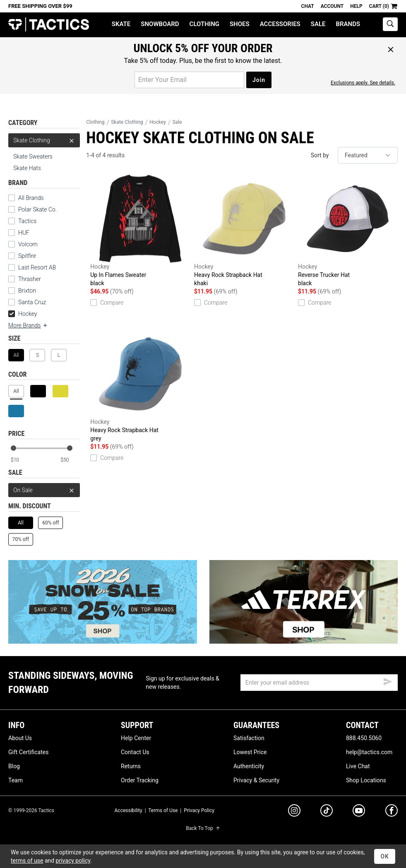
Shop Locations (366, 780)
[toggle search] (390, 24)
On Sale (44, 490)
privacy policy (73, 861)
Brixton (27, 291)
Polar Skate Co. (37, 209)
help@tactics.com (369, 752)
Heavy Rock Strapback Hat (244, 231)
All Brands (31, 198)
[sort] (368, 155)
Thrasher (30, 279)
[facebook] (392, 812)
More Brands (28, 325)
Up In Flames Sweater (140, 231)
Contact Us (135, 752)
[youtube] (359, 812)
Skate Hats (27, 168)
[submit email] (388, 680)
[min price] (20, 460)
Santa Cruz (32, 302)
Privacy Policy (199, 810)
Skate (121, 24)
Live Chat (358, 766)
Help (356, 6)
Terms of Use (163, 810)
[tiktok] (327, 812)
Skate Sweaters (33, 156)
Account (332, 6)
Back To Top (203, 828)
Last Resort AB (37, 267)
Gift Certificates (28, 752)
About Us (20, 738)
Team (16, 780)
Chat (308, 6)
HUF (24, 233)
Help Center (136, 738)
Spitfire (27, 256)
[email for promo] (189, 80)
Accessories (280, 24)
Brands (348, 24)
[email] (319, 683)
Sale (318, 24)
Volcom (28, 244)
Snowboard (160, 24)
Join (259, 80)
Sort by (320, 155)
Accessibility (129, 810)
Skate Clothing (44, 140)
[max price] (70, 460)
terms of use (27, 861)
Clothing (204, 24)
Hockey (23, 314)
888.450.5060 (364, 738)
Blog (14, 766)
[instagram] (294, 812)
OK (385, 856)
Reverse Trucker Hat (348, 231)
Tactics (49, 25)
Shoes (240, 24)
